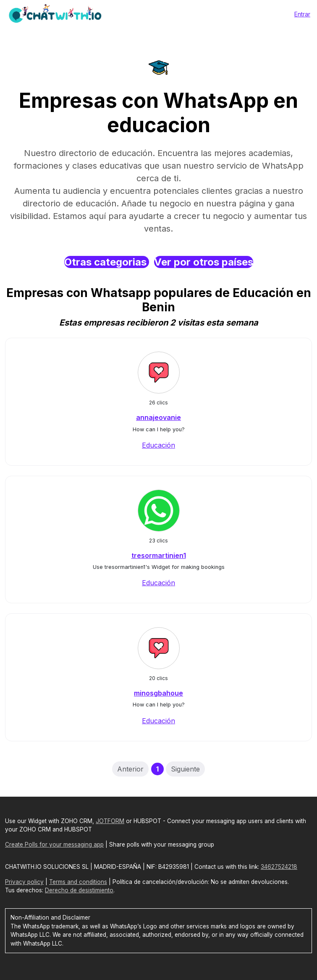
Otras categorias (107, 262)
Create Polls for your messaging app (54, 844)
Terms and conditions (78, 882)
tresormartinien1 (159, 555)
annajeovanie (158, 417)
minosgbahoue (158, 693)
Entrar (302, 14)
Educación (158, 445)
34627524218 (279, 867)
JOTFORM (110, 821)
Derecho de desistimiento (79, 890)
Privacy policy (24, 882)
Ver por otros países (204, 262)
